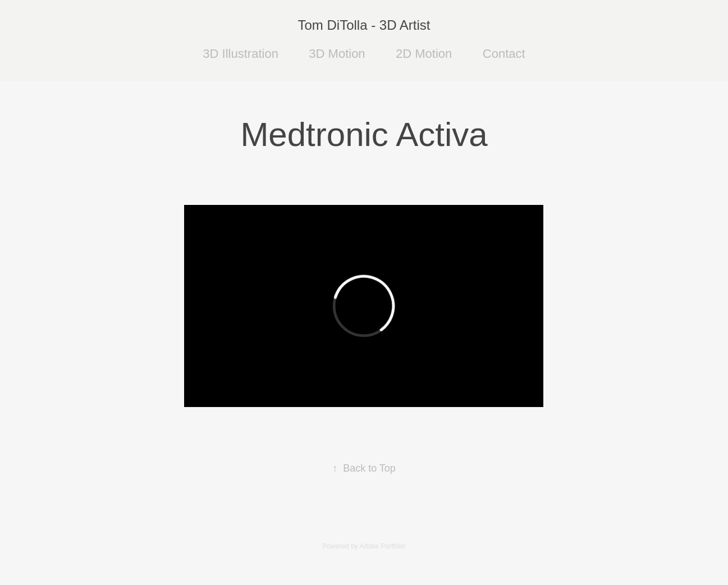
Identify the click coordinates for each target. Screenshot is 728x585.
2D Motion (424, 54)
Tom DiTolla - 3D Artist (364, 25)
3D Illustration (241, 54)
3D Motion (337, 54)
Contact (504, 54)
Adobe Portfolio (382, 546)
